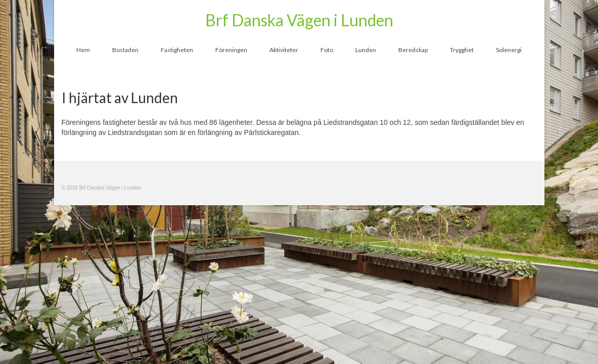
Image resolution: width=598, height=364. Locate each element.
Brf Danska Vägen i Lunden (299, 20)
